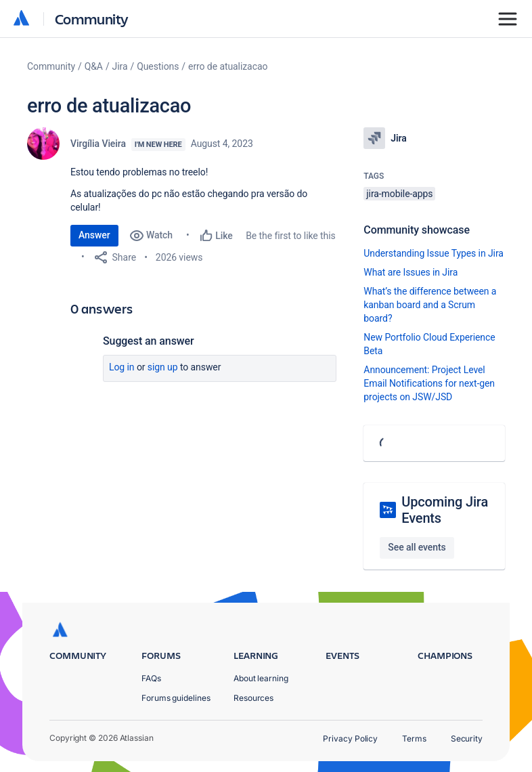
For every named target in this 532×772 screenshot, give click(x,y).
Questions (158, 66)
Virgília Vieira (98, 144)
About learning (261, 678)
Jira (120, 66)
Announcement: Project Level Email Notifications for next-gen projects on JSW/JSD (429, 383)
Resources (253, 698)
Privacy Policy (350, 738)
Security (467, 738)
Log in (122, 367)
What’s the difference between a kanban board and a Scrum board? (430, 305)
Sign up (163, 367)
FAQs (151, 678)
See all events (417, 547)
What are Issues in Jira (411, 272)
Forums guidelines (176, 698)
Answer (94, 235)
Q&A (94, 66)
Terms (414, 738)
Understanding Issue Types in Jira (434, 253)
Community (92, 19)
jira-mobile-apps (399, 194)
